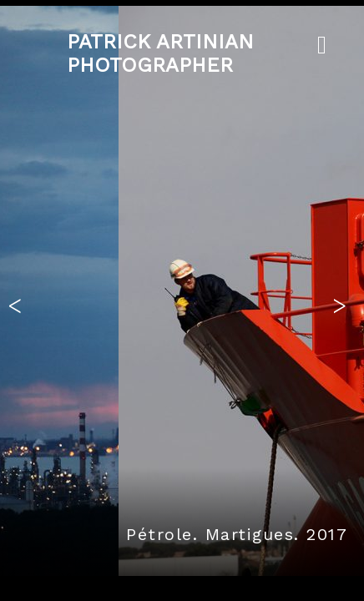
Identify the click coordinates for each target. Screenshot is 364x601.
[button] (20, 300)
